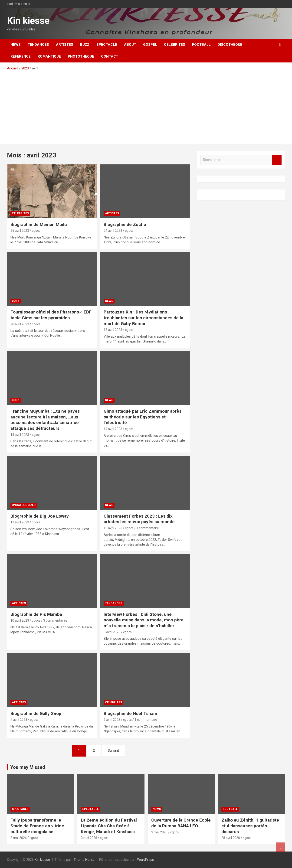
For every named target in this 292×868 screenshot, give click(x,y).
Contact (110, 56)
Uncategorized (24, 505)
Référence (21, 56)
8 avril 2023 (112, 632)
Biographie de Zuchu (125, 224)
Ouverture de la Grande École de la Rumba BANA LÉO (181, 823)
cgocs (36, 231)
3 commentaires (55, 620)
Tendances (38, 45)
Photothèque (81, 56)
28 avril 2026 (231, 838)
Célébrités (175, 45)
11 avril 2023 (20, 522)
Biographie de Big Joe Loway (40, 516)
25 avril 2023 (20, 231)
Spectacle (107, 45)
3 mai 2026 (19, 838)
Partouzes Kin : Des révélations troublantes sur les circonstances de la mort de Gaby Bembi (143, 318)
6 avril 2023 (112, 720)
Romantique (49, 56)
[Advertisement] (146, 106)
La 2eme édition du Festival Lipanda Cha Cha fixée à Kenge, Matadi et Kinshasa (109, 826)
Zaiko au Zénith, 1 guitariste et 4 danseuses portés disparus (250, 826)
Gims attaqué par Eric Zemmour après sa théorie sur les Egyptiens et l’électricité (143, 417)
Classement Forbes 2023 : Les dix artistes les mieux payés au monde (139, 519)
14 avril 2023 (113, 429)
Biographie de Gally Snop (36, 713)
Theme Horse (84, 860)
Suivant (113, 751)
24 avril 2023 (113, 231)
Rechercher (277, 160)
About (130, 45)
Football (201, 45)
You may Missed (28, 767)
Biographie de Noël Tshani (130, 713)
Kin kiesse (28, 21)
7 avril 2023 (19, 720)
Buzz (85, 45)
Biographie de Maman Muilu (39, 224)
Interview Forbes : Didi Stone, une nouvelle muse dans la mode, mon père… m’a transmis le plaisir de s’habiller (145, 620)
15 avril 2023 (113, 330)
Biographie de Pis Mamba (36, 614)
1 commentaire (148, 528)
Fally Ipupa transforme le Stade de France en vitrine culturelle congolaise (37, 826)
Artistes (65, 45)
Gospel (150, 45)
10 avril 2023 (113, 528)
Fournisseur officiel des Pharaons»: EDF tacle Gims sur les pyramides (51, 315)
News (16, 45)
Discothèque (230, 45)
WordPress (146, 860)
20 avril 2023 (20, 324)
